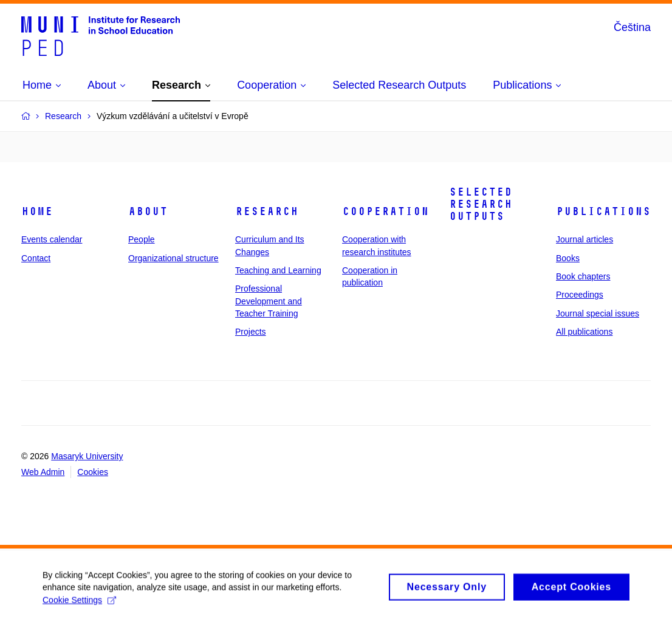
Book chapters (583, 276)
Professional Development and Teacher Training (269, 301)
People (142, 239)
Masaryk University (87, 456)
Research (267, 211)
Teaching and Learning (278, 270)
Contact (36, 258)
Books (568, 258)
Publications (603, 211)
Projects (251, 332)
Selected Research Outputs (481, 204)
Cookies (93, 472)
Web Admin (43, 472)
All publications (584, 332)
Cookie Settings (79, 608)
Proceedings (580, 295)
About (148, 211)
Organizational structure (173, 258)
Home (37, 211)
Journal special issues (598, 313)
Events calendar (52, 239)
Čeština (632, 27)
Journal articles (585, 239)
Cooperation (386, 211)
